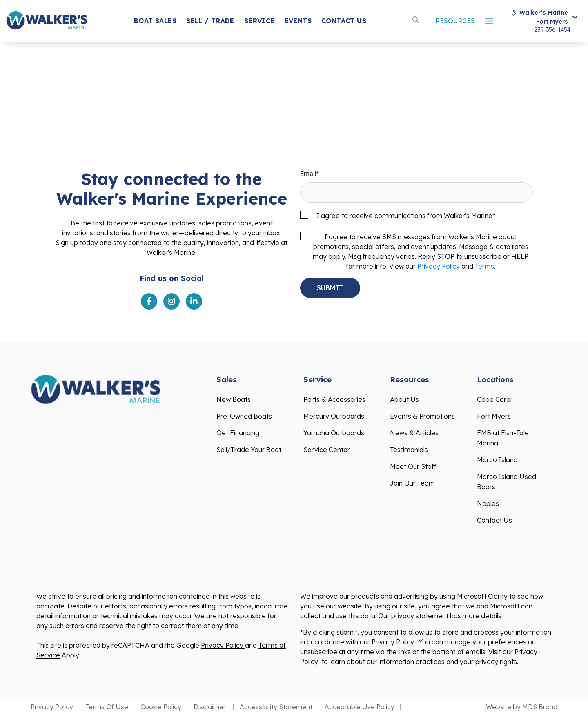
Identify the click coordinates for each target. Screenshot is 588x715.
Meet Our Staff (413, 466)
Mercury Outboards (334, 416)
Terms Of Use (107, 707)
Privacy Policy (439, 266)
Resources (455, 21)
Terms (484, 266)
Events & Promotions (422, 416)
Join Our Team (412, 483)
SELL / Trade (210, 21)
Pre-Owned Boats (244, 416)
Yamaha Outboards (334, 433)
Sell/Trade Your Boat (249, 450)
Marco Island (497, 460)
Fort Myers (494, 416)
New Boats (234, 399)
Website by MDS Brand (522, 707)
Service (259, 21)
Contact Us (344, 21)
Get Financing (238, 433)
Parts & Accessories (334, 399)
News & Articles (414, 433)
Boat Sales (155, 21)
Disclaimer (210, 707)
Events (298, 21)
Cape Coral (494, 399)
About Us (404, 399)
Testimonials (409, 450)
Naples (488, 503)
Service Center (327, 450)
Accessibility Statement (276, 707)
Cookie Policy (161, 707)
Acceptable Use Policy (360, 707)
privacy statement (420, 616)
